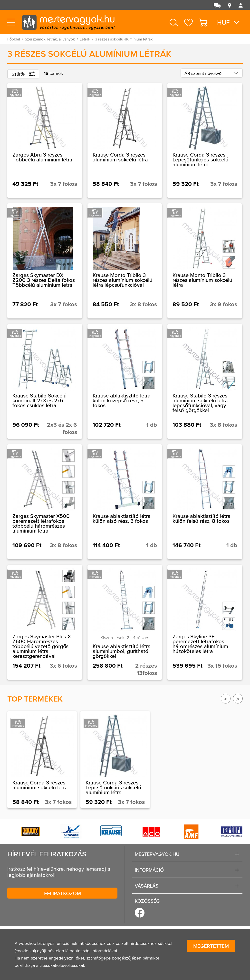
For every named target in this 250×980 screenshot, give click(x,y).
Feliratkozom (62, 893)
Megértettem (211, 946)
